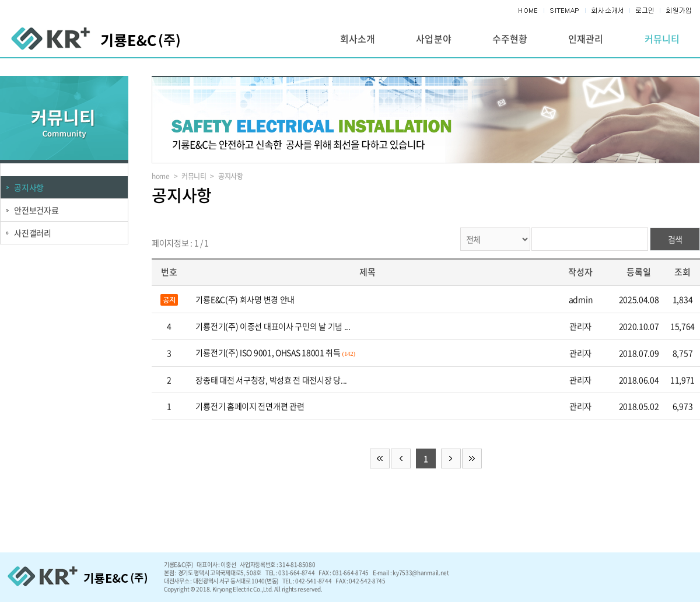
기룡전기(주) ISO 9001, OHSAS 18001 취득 (268, 352)
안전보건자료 (36, 210)
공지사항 (29, 187)
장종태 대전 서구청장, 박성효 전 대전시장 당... (271, 380)
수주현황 (510, 38)
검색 (675, 239)
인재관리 (586, 38)
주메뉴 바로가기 (0, 0)
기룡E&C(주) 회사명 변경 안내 (245, 299)
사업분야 (433, 38)
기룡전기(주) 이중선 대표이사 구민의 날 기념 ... (273, 326)
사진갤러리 (33, 233)
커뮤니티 (662, 38)
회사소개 (358, 38)
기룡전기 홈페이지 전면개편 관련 (250, 406)
